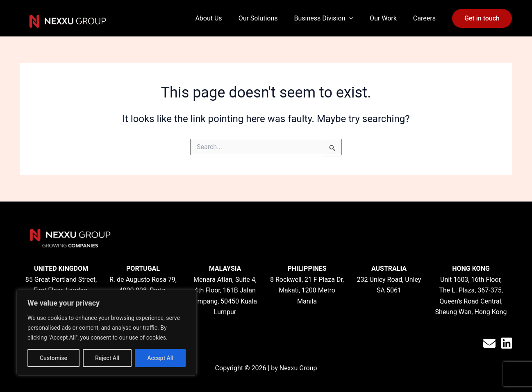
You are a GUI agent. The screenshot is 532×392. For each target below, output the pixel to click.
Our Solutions (258, 18)
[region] (107, 333)
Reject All (107, 358)
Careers (424, 18)
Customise (53, 358)
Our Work (383, 18)
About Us (208, 18)
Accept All (160, 358)
